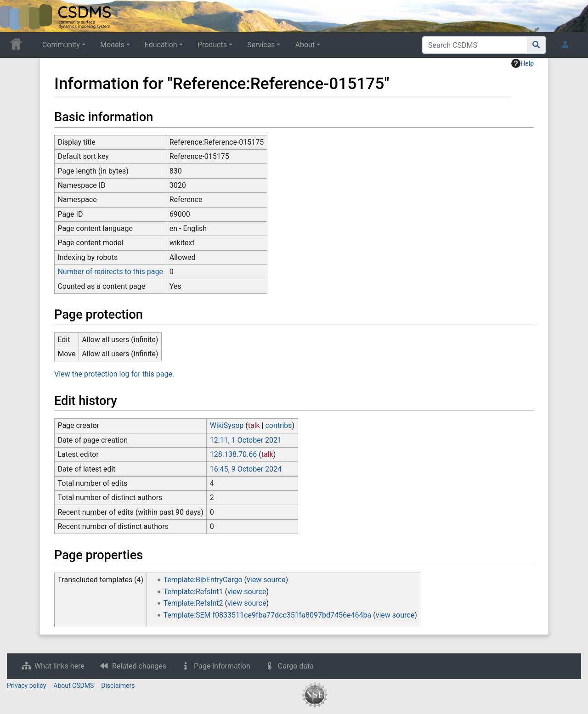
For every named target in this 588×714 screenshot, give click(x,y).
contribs (278, 425)
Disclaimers (118, 686)
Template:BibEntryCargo (203, 580)
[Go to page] (536, 45)
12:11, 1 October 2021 (246, 440)
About (305, 45)
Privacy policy (26, 686)
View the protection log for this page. (114, 374)
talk (254, 425)
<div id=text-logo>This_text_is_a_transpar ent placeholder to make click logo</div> (15, 16)
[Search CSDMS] (475, 45)
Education (161, 45)
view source (266, 580)
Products (212, 45)
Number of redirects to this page (110, 272)
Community (61, 45)
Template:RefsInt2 (193, 603)
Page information (222, 666)
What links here (59, 666)
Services (261, 45)
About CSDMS (73, 686)
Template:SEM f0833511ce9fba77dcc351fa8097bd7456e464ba (268, 615)
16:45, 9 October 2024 (246, 469)
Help (523, 63)
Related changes (139, 666)
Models (112, 45)
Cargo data (296, 666)
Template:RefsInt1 (193, 592)
